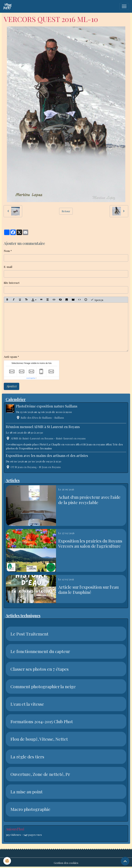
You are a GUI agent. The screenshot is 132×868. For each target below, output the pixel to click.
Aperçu (97, 300)
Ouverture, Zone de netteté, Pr (40, 774)
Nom (7, 251)
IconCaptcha (31, 378)
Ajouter (12, 386)
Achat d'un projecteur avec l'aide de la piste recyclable (89, 500)
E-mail (8, 267)
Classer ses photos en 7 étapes (40, 669)
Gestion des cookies (66, 863)
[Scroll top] (125, 861)
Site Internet (12, 283)
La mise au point (27, 792)
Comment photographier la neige (43, 686)
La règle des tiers (27, 757)
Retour (66, 211)
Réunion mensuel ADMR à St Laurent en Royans (43, 427)
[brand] (8, 6)
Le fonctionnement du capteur (40, 651)
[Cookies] (7, 861)
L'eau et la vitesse (27, 704)
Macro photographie (30, 809)
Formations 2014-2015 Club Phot (42, 721)
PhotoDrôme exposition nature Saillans (47, 406)
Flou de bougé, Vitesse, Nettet (39, 739)
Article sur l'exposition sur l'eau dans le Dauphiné (88, 590)
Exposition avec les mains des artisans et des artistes (47, 456)
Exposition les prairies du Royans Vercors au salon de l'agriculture (90, 543)
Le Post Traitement (29, 634)
